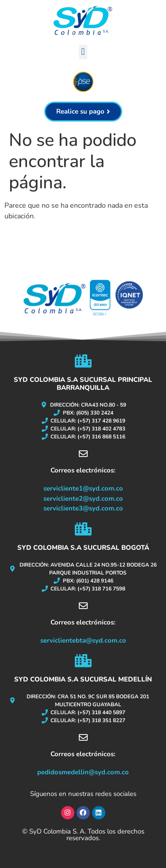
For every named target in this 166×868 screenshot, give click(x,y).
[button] (83, 52)
